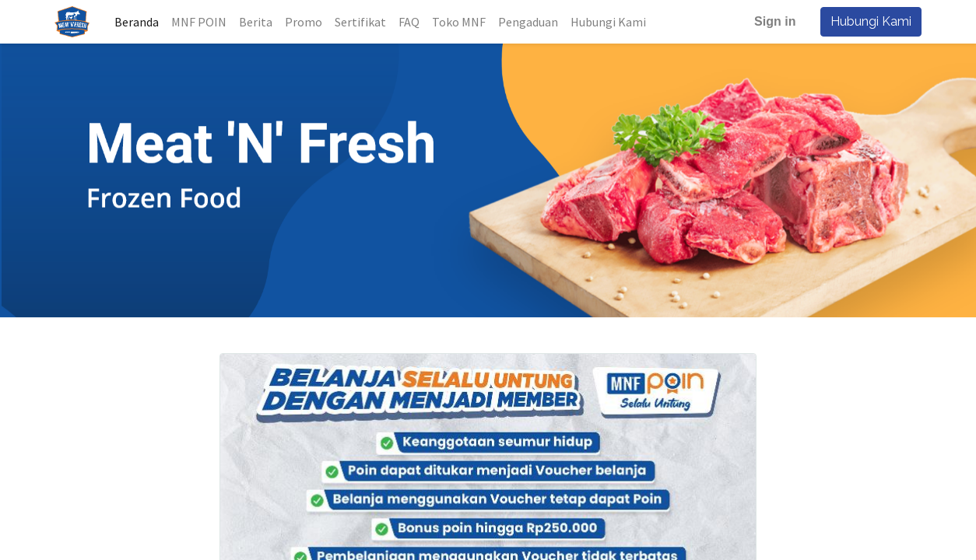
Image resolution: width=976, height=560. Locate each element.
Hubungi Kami (869, 21)
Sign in (773, 21)
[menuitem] (139, 22)
